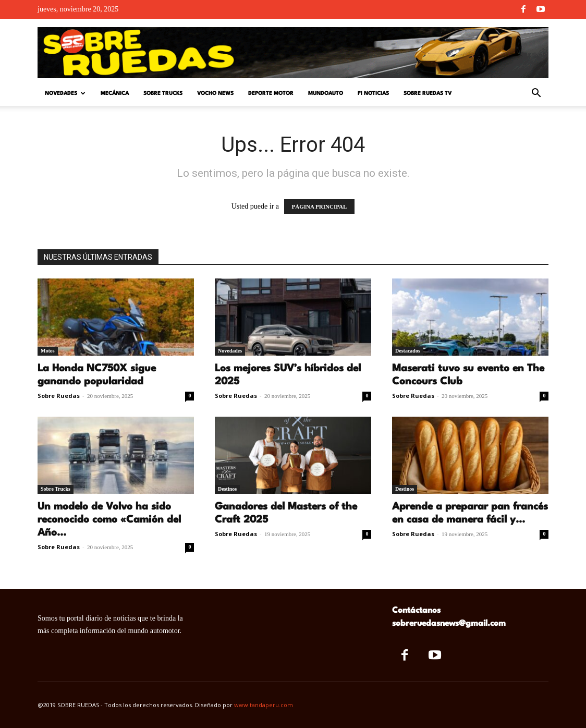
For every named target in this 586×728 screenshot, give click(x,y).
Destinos (227, 489)
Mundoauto (326, 93)
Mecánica (115, 93)
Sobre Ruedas (59, 396)
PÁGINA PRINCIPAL (320, 207)
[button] (536, 94)
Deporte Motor (271, 93)
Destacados (408, 351)
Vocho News (215, 93)
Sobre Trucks (163, 93)
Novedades (65, 94)
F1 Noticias (373, 93)
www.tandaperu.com (264, 705)
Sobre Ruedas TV (428, 93)
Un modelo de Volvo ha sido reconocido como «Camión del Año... (109, 520)
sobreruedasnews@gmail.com (449, 624)
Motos (48, 351)
